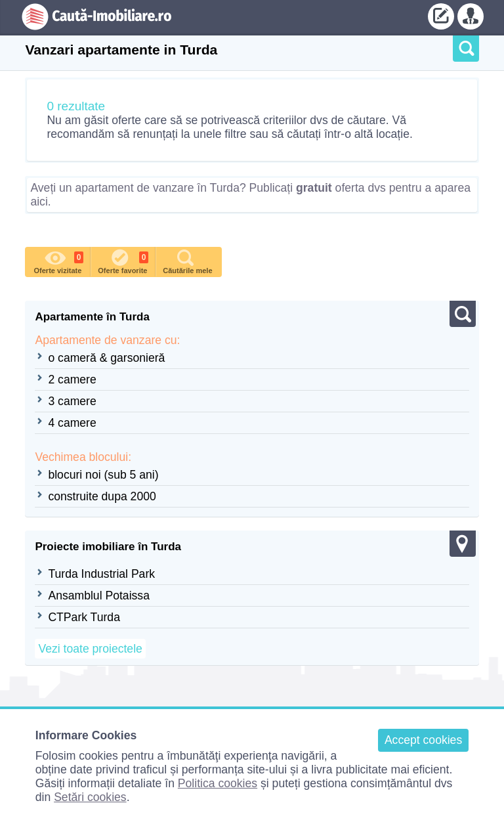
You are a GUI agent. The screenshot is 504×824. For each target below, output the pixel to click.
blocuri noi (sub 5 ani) (103, 475)
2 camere (72, 379)
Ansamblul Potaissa (99, 596)
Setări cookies (90, 797)
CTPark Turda (84, 617)
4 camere (72, 423)
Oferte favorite (123, 261)
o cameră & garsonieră (106, 358)
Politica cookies (218, 783)
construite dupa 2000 (102, 496)
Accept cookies (423, 740)
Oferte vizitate (59, 261)
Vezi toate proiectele (90, 649)
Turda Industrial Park (101, 574)
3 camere (72, 401)
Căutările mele (187, 261)
